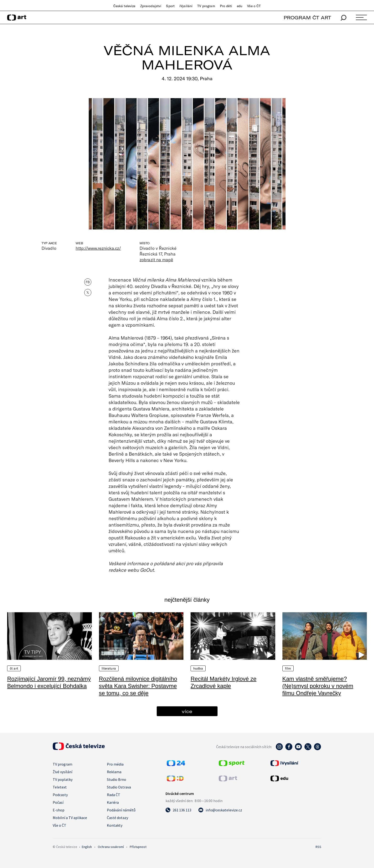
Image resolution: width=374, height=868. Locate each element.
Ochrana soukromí (111, 847)
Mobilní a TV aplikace (70, 818)
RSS (318, 847)
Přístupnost (138, 847)
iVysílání (186, 6)
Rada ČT (114, 795)
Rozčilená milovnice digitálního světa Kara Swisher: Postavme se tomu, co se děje (138, 686)
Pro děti (226, 6)
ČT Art (14, 668)
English (87, 847)
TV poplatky (63, 779)
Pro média (115, 764)
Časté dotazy (117, 818)
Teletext (60, 787)
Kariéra (113, 802)
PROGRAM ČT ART (307, 18)
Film (288, 668)
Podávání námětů (121, 810)
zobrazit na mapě (156, 260)
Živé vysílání (62, 772)
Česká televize (124, 6)
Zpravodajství (151, 6)
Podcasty (60, 795)
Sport (170, 6)
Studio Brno (117, 779)
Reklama (114, 772)
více (187, 711)
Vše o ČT (254, 6)
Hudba (198, 668)
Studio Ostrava (119, 787)
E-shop (59, 810)
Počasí (58, 802)
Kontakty (115, 825)
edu (240, 6)
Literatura (109, 668)
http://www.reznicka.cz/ (98, 248)
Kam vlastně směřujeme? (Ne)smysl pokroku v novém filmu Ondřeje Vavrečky (318, 686)
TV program (206, 6)
